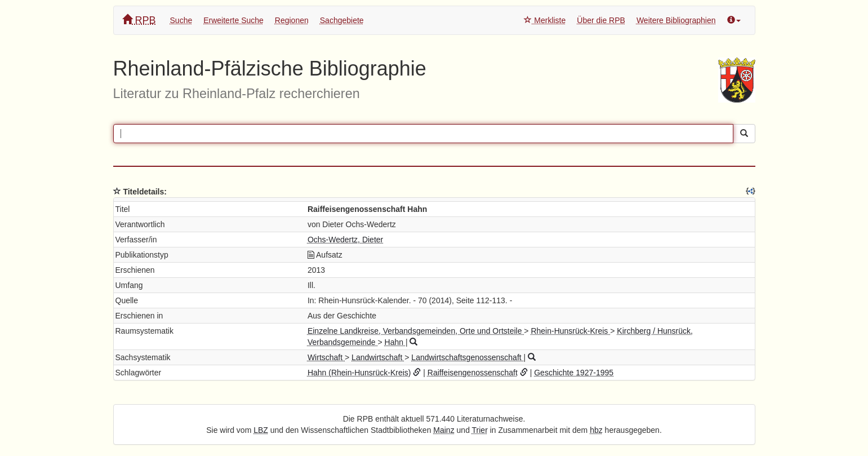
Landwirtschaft (378, 357)
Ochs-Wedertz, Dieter (345, 240)
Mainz (444, 430)
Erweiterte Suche (233, 20)
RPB (139, 20)
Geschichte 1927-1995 (574, 373)
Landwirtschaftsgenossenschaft (467, 357)
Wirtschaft (326, 357)
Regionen (292, 20)
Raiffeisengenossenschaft (473, 373)
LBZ (261, 430)
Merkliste (545, 20)
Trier (480, 430)
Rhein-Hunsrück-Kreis (570, 331)
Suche (181, 20)
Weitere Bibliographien (676, 20)
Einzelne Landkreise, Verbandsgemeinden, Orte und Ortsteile (416, 331)
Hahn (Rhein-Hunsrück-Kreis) (359, 373)
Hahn (395, 342)
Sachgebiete (342, 20)
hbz (596, 430)
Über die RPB (601, 20)
